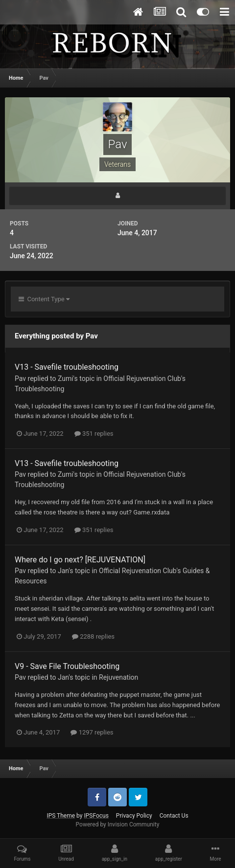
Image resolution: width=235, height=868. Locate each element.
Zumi (66, 378)
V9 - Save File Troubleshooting (67, 666)
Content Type (44, 299)
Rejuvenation (118, 677)
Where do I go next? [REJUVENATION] (80, 560)
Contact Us (174, 816)
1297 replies (92, 732)
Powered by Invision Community (118, 824)
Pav (20, 378)
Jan (63, 571)
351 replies (94, 434)
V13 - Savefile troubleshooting (67, 367)
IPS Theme (61, 816)
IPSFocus (96, 816)
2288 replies (93, 636)
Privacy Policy (134, 816)
